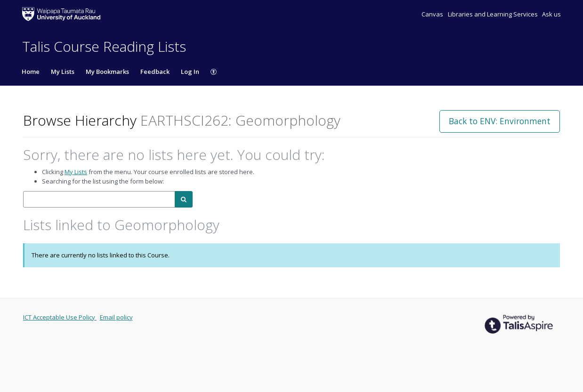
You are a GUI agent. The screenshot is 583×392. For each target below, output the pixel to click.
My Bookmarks (107, 72)
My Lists (63, 72)
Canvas (433, 14)
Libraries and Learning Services (494, 14)
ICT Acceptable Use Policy (60, 317)
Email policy (116, 317)
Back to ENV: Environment (500, 121)
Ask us (551, 14)
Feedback (155, 72)
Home (31, 72)
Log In (190, 72)
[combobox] (99, 199)
